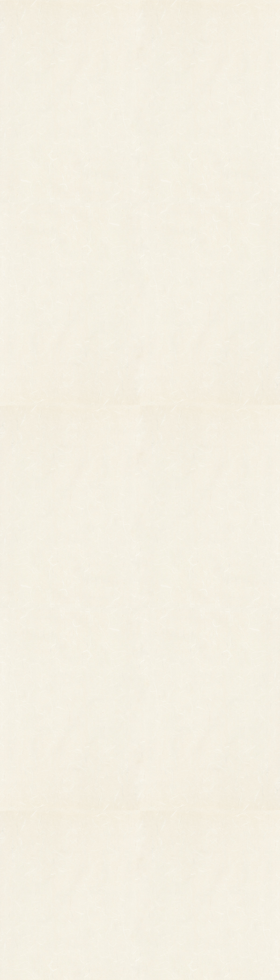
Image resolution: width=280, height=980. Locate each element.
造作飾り (92, 930)
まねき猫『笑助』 (48, 921)
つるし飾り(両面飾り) (101, 910)
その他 (41, 890)
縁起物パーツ (77, 893)
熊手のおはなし (140, 9)
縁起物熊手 (29, 891)
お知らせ (180, 9)
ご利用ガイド (220, 9)
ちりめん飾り (95, 923)
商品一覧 (97, 9)
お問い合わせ (153, 893)
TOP (60, 9)
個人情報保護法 (186, 895)
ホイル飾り (93, 896)
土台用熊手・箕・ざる (101, 936)
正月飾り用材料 (96, 903)
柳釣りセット (45, 914)
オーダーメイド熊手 (50, 896)
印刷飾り (92, 890)
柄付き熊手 (44, 883)
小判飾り (92, 883)
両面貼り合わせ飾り (99, 916)
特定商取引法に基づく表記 (175, 904)
